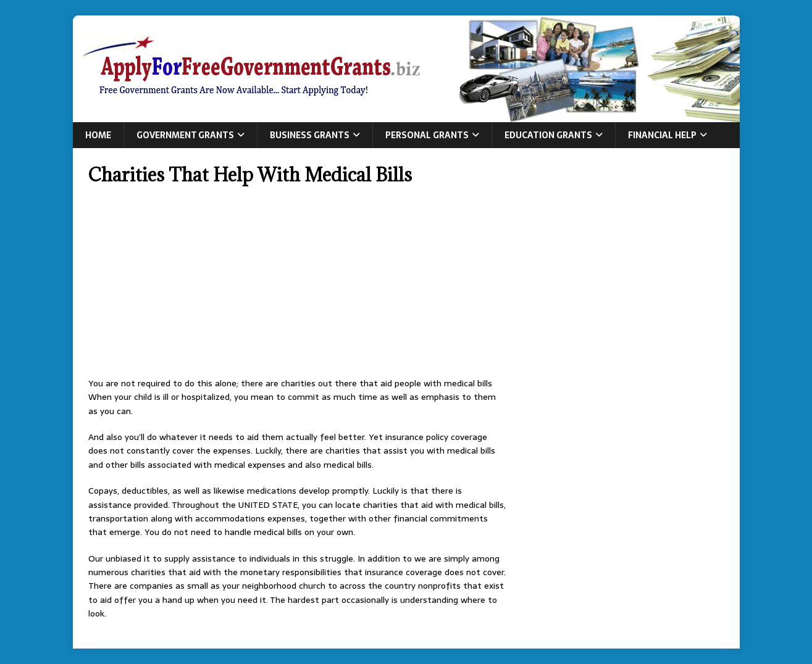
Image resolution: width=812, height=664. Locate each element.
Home (98, 135)
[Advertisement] (298, 285)
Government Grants (185, 135)
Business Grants (310, 135)
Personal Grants (427, 135)
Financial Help (662, 135)
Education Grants (548, 135)
